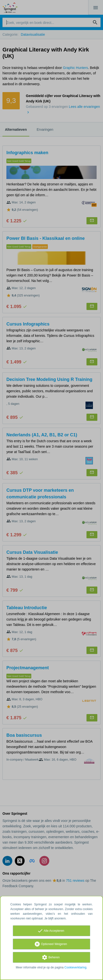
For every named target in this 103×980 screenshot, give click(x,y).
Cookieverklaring (75, 967)
